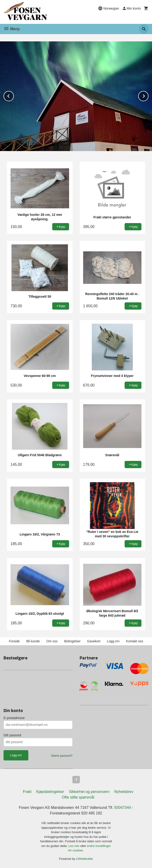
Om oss (52, 641)
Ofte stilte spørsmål (78, 797)
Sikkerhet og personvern (89, 792)
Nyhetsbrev (124, 792)
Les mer (74, 846)
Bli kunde (33, 641)
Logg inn (113, 641)
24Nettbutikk (85, 859)
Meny (12, 29)
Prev (14, 95)
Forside (14, 641)
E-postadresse (14, 718)
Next (148, 95)
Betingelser (72, 641)
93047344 (123, 808)
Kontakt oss (135, 641)
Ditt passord (12, 735)
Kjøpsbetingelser (50, 792)
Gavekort (94, 641)
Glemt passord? (62, 756)
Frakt (27, 792)
